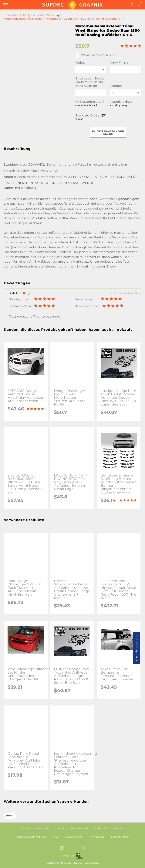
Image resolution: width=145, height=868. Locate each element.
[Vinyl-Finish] (126, 70)
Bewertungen (74, 837)
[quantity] (126, 93)
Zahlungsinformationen (72, 828)
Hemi (10, 816)
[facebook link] (62, 848)
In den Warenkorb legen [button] (108, 133)
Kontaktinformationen (35, 828)
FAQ (56, 837)
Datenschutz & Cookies (109, 828)
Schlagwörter (120, 837)
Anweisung (97, 837)
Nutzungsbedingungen (31, 837)
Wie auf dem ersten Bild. (95, 55)
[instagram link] (83, 848)
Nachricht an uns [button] (137, 648)
